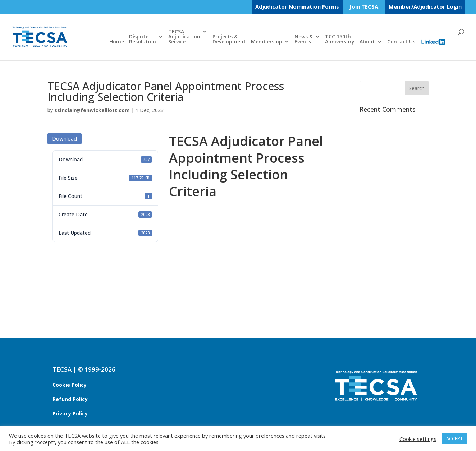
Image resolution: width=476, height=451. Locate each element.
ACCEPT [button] (454, 438)
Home (117, 42)
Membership (267, 42)
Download (65, 138)
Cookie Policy (70, 385)
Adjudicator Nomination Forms (297, 6)
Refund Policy (70, 399)
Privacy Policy (70, 413)
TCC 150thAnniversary (340, 40)
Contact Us (401, 42)
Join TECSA (364, 7)
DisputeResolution (143, 40)
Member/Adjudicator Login (425, 6)
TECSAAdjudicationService (184, 37)
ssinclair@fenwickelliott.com (92, 110)
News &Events (304, 40)
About (367, 42)
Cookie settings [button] (418, 439)
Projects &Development (229, 40)
